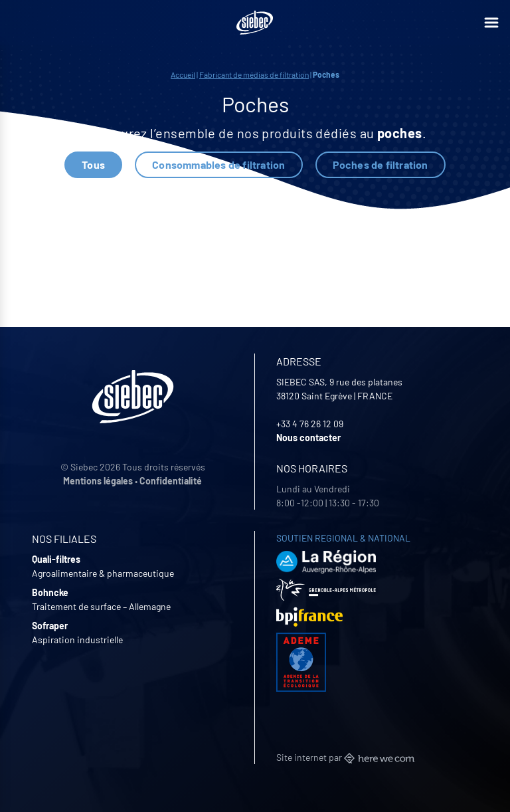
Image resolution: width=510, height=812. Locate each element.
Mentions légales (98, 481)
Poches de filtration (381, 164)
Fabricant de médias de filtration (254, 74)
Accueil (183, 74)
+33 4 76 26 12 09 (310, 424)
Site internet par (345, 757)
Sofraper (50, 626)
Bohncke (50, 592)
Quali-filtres (56, 559)
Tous (93, 164)
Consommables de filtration (218, 164)
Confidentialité (171, 481)
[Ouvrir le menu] (491, 23)
